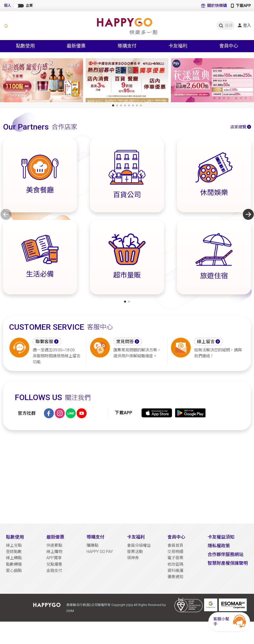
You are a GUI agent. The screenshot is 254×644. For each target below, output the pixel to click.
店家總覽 (238, 127)
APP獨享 (54, 558)
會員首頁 (175, 545)
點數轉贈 (14, 564)
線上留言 (206, 342)
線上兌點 (14, 545)
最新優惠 (55, 537)
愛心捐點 (14, 571)
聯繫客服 (44, 342)
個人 (7, 6)
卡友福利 (136, 537)
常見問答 (125, 342)
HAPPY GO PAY (100, 552)
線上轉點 (14, 558)
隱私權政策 (219, 546)
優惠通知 (175, 577)
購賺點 (93, 545)
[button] (113, 105)
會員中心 (176, 537)
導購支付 (95, 537)
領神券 (133, 558)
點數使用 (15, 537)
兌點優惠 (54, 564)
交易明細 (175, 552)
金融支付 (54, 571)
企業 (29, 6)
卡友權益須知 (221, 537)
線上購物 (54, 552)
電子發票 (175, 558)
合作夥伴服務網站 (225, 554)
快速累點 (54, 545)
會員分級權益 (139, 545)
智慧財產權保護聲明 (228, 563)
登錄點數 (14, 552)
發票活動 (135, 552)
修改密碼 (175, 564)
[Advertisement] (127, 477)
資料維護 (175, 571)
